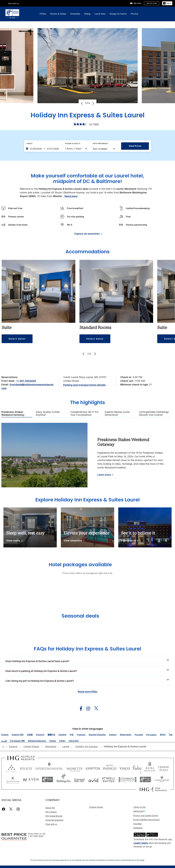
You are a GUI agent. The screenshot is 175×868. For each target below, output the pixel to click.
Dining (87, 14)
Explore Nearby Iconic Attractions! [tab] (117, 413)
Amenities (75, 14)
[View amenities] (73, 541)
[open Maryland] (51, 747)
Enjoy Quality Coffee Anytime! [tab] (48, 413)
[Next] (93, 103)
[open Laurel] (66, 747)
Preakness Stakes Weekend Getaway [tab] (13, 413)
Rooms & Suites (58, 14)
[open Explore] (14, 747)
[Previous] (82, 103)
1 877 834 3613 (36, 836)
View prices (135, 146)
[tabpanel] (87, 455)
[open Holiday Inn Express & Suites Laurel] (124, 747)
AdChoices (139, 811)
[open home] (4, 747)
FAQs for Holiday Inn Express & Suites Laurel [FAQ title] (87, 649)
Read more (71, 196)
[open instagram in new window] (87, 709)
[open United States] (31, 747)
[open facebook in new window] (80, 709)
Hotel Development (55, 820)
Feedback (138, 828)
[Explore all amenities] (88, 234)
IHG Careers (51, 812)
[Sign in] (167, 3)
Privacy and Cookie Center (146, 816)
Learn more (104, 475)
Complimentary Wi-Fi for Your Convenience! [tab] (84, 413)
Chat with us (13, 3)
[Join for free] (152, 3)
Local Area (100, 14)
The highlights (88, 403)
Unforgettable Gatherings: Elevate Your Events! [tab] (154, 413)
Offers (43, 14)
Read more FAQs (88, 692)
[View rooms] (14, 541)
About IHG (50, 808)
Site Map (137, 824)
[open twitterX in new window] (95, 709)
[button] (87, 661)
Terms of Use (139, 807)
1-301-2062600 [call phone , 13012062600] (27, 381)
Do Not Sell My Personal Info (146, 820)
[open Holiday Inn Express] (86, 747)
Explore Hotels (96, 807)
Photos (134, 14)
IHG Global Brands (54, 816)
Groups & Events (118, 14)
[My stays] (136, 3)
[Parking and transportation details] (84, 385)
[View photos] (129, 541)
